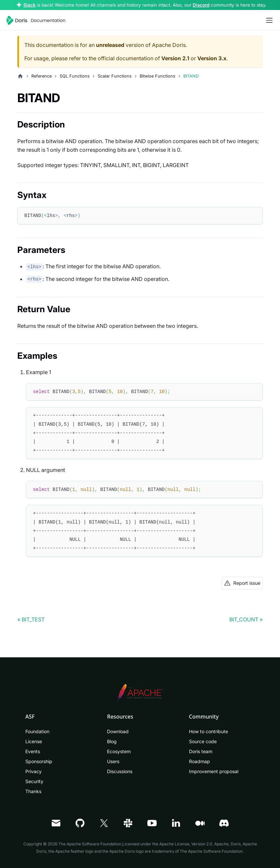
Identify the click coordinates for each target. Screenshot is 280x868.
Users (113, 761)
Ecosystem (119, 751)
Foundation (37, 731)
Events (33, 751)
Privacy (33, 771)
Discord (201, 5)
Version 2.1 (175, 58)
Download (118, 731)
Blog (112, 741)
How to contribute (208, 731)
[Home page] (20, 76)
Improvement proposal (214, 771)
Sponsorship (39, 761)
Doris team (201, 751)
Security (34, 781)
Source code (203, 741)
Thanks (33, 791)
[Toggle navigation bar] (269, 20)
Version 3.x (212, 58)
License (34, 741)
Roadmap (199, 761)
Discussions (120, 771)
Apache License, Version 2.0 (186, 844)
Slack (29, 5)
